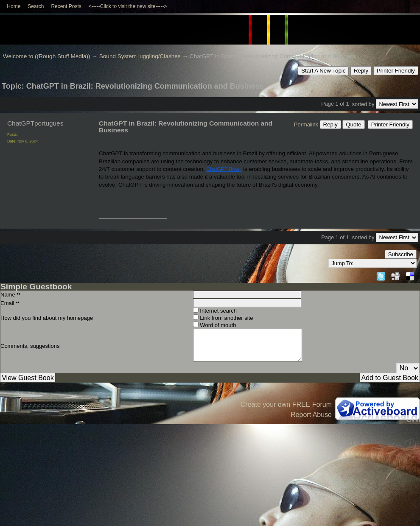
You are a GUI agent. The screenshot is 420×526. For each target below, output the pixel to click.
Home (14, 6)
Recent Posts (66, 6)
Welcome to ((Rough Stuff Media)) (47, 56)
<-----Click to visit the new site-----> (128, 6)
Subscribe (401, 254)
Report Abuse (311, 415)
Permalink (306, 125)
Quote (353, 125)
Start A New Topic (323, 71)
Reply (361, 71)
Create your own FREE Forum (286, 404)
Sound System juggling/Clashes (140, 56)
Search (36, 6)
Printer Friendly (396, 71)
